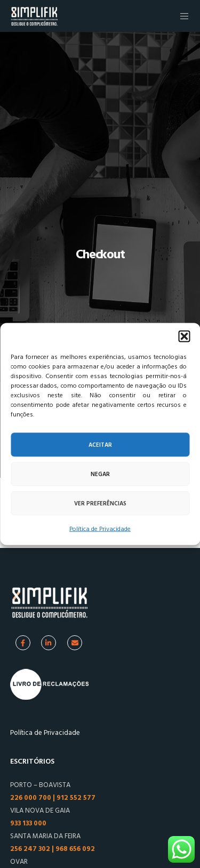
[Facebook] (23, 643)
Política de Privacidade (100, 529)
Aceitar (100, 445)
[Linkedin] (49, 643)
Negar (100, 474)
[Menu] (182, 16)
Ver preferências (100, 503)
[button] (184, 337)
